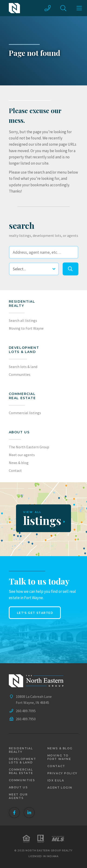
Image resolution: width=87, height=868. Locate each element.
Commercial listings (25, 413)
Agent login (60, 788)
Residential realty (22, 304)
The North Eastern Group (29, 447)
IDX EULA (56, 780)
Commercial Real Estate (22, 396)
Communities (20, 374)
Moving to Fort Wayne (26, 328)
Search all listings (23, 320)
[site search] (63, 8)
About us (19, 432)
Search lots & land (23, 367)
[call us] (48, 8)
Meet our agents (22, 455)
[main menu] (79, 8)
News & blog (19, 463)
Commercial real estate (21, 771)
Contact (15, 470)
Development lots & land (24, 350)
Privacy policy (62, 773)
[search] (71, 269)
